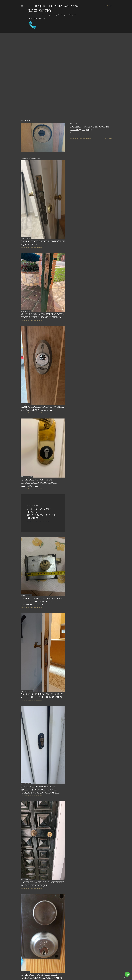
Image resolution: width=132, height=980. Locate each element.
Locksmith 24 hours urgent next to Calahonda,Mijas (42, 884)
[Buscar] (108, 6)
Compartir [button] (73, 138)
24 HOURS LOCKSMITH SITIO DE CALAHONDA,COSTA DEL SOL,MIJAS (41, 513)
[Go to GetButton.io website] (127, 978)
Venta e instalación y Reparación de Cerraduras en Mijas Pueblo (42, 316)
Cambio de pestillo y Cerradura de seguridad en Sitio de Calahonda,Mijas (42, 601)
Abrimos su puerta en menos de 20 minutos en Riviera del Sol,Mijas (42, 695)
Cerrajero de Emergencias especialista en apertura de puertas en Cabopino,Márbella (40, 790)
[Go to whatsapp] (127, 974)
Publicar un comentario (84, 138)
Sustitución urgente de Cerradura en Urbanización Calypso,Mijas (39, 483)
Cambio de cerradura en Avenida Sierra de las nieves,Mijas (42, 408)
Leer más (108, 138)
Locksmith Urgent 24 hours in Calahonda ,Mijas (89, 128)
